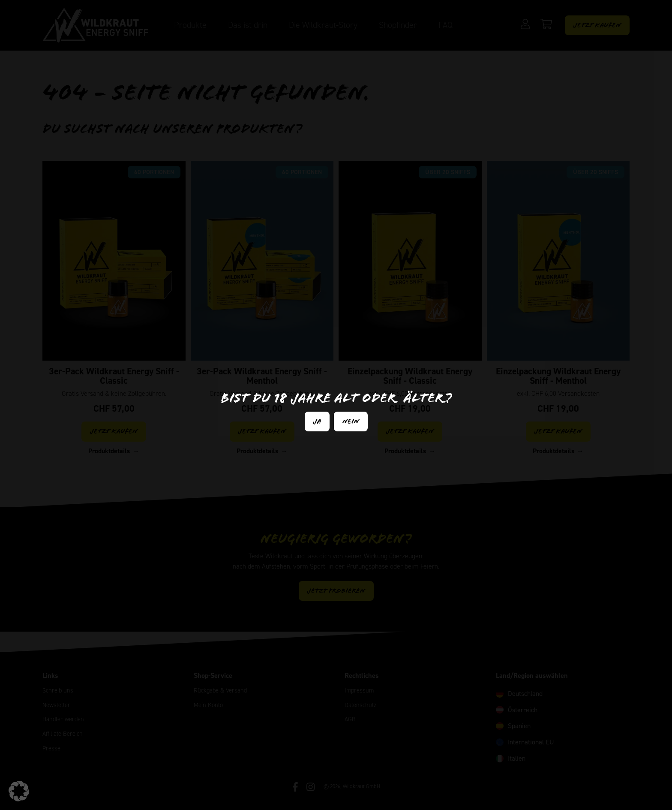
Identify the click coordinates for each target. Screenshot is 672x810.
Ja (317, 421)
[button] (19, 791)
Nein (351, 421)
